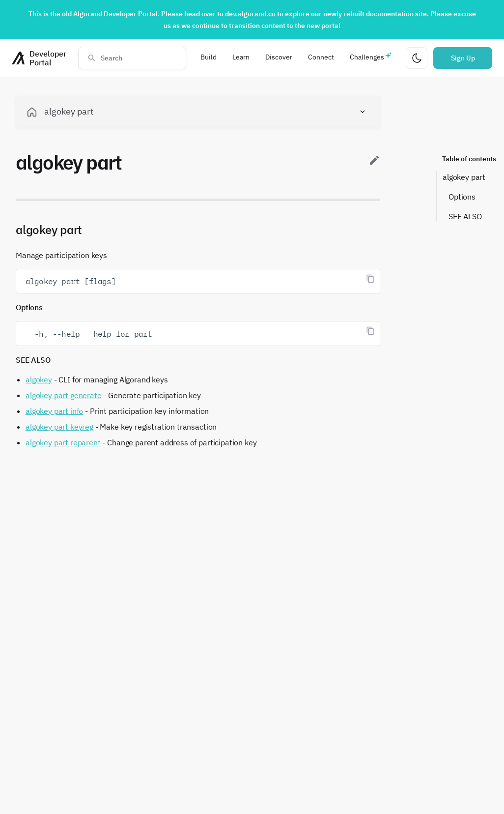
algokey (39, 379)
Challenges (367, 57)
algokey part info (54, 411)
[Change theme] (417, 58)
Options (462, 197)
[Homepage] (39, 58)
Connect (321, 57)
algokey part (464, 177)
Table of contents (469, 159)
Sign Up (463, 58)
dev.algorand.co (250, 14)
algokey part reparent (63, 442)
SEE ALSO (465, 216)
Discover (279, 57)
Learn (241, 57)
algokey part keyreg (59, 427)
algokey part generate (64, 395)
